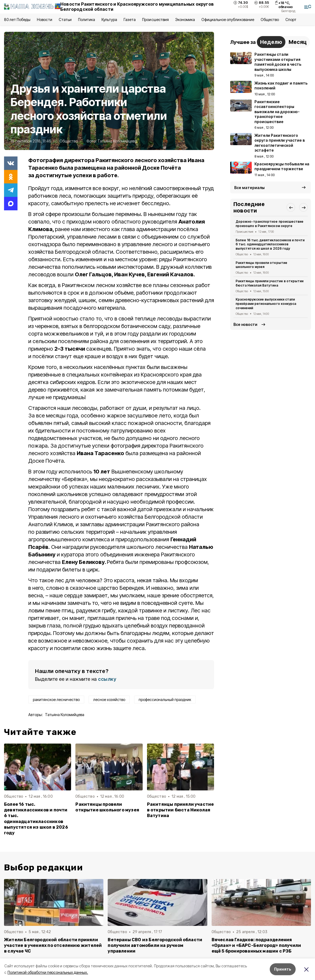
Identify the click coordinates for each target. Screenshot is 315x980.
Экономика (185, 20)
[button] (291, 207)
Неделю (271, 42)
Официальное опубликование (228, 20)
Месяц (298, 42)
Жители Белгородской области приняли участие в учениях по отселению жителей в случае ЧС (53, 945)
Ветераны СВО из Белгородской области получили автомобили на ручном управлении (155, 945)
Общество (270, 20)
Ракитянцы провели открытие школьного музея (107, 807)
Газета (130, 20)
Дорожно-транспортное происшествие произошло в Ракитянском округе (269, 224)
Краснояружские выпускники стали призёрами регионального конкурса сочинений (266, 304)
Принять (283, 969)
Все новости (245, 324)
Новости (44, 20)
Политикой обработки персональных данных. (48, 972)
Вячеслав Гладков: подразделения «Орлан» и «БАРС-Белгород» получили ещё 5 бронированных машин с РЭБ (256, 945)
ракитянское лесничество (56, 700)
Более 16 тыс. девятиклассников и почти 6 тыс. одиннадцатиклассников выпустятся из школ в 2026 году (36, 819)
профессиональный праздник (165, 700)
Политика (87, 20)
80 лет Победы (17, 20)
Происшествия (155, 20)
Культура (109, 20)
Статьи (65, 20)
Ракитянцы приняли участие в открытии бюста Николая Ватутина (181, 810)
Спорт (291, 20)
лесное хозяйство (109, 700)
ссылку (107, 679)
